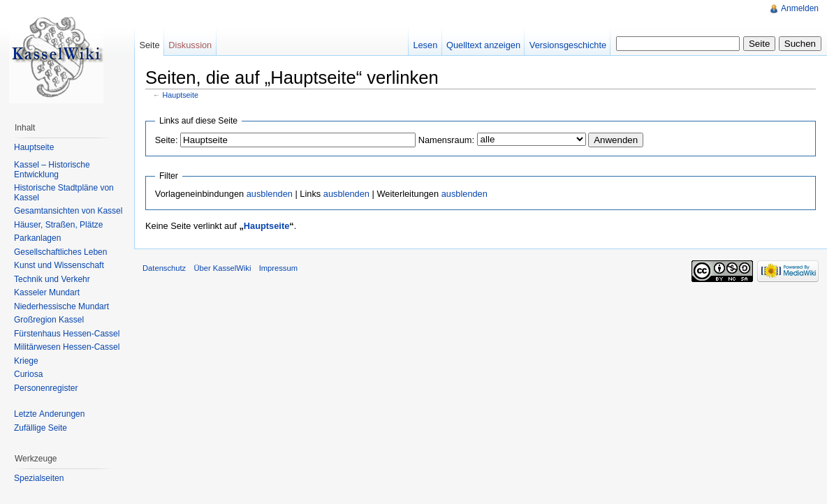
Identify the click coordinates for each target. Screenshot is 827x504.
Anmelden (800, 8)
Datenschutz (164, 268)
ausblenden (270, 194)
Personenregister (46, 388)
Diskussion (190, 45)
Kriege (26, 361)
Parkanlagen (37, 238)
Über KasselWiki (222, 268)
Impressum (278, 268)
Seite (149, 45)
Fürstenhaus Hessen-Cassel (67, 334)
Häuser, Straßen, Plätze (58, 225)
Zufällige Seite (41, 428)
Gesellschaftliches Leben (60, 252)
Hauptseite (181, 95)
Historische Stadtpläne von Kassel (64, 193)
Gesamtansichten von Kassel (68, 211)
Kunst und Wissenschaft (59, 265)
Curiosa (28, 374)
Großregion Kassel (49, 320)
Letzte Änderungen (49, 414)
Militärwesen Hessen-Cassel (67, 347)
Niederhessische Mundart (61, 306)
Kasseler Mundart (47, 292)
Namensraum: (446, 140)
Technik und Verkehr (52, 279)
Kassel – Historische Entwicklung (52, 170)
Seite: (167, 140)
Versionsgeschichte (568, 45)
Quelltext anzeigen (483, 45)
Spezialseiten (39, 478)
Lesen (425, 45)
